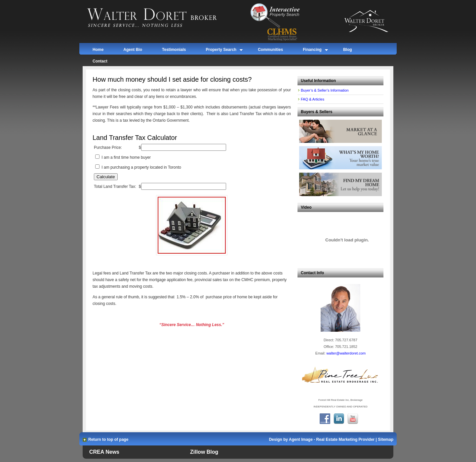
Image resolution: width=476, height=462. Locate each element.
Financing (312, 51)
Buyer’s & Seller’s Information (325, 90)
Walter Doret (159, 18)
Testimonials (174, 50)
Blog (348, 50)
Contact (100, 61)
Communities (270, 50)
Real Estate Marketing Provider (346, 440)
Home (98, 50)
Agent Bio (133, 50)
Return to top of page (108, 440)
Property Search (221, 51)
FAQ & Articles (313, 99)
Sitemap (386, 440)
